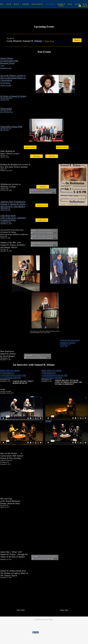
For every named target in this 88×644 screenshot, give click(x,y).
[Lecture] (52, 156)
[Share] (36, 632)
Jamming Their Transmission (13, 202)
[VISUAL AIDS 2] (62, 147)
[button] (24, 41)
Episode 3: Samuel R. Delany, (13, 204)
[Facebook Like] (44, 637)
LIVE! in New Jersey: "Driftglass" (13, 218)
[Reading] (36, 156)
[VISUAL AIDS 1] (30, 147)
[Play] (31, 192)
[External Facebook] (44, 171)
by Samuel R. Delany (8, 220)
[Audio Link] (42, 220)
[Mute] (53, 192)
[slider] (55, 193)
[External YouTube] (22, 480)
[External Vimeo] (22, 408)
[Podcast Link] (42, 205)
